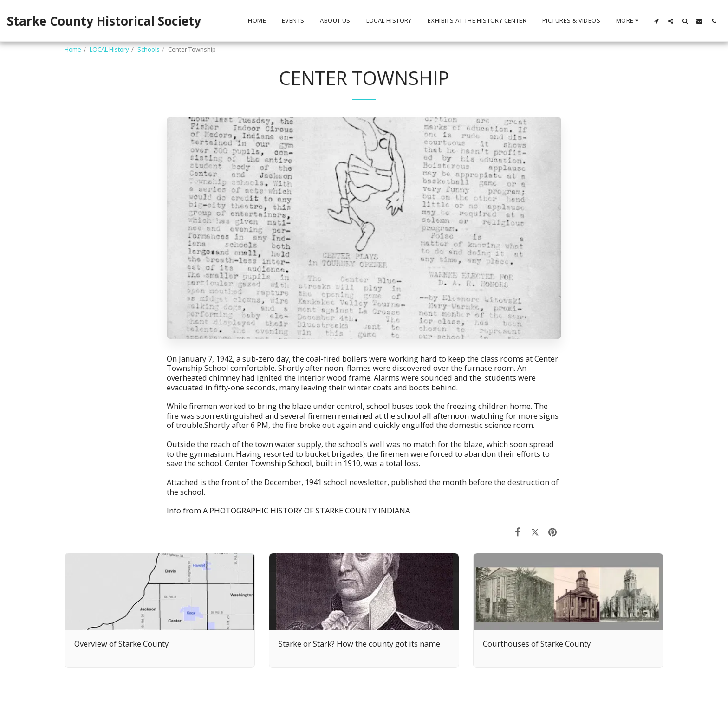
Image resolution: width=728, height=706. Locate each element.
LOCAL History (109, 49)
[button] (656, 21)
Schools (149, 49)
